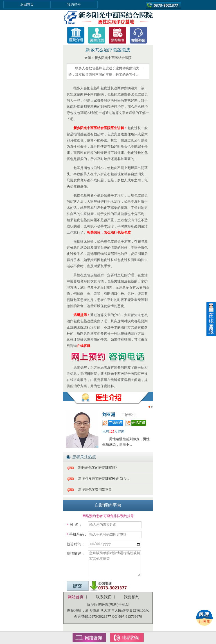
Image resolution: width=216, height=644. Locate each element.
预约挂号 (74, 4)
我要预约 (132, 597)
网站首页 (76, 597)
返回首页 (27, 4)
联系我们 (104, 597)
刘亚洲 (109, 415)
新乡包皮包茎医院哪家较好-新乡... (104, 479)
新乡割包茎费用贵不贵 (95, 490)
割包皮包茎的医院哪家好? (97, 468)
